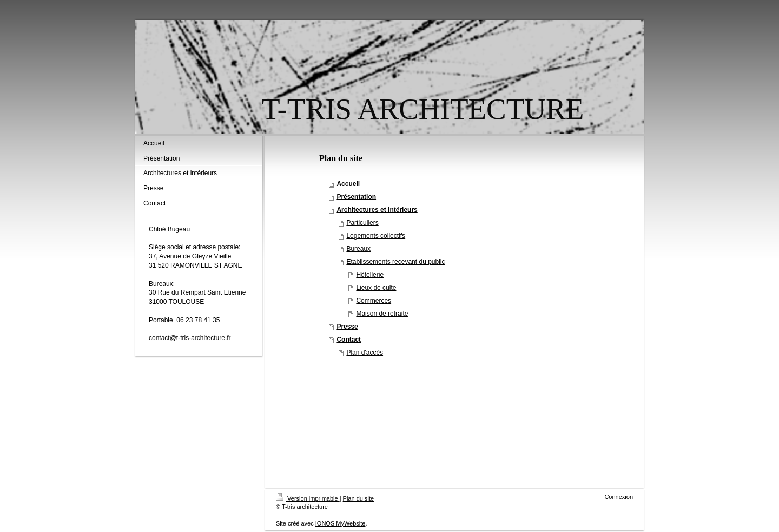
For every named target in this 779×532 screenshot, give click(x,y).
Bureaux (358, 249)
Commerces (374, 301)
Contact (349, 340)
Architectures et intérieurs (377, 210)
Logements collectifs (376, 236)
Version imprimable (308, 498)
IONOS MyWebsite (341, 523)
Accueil (348, 184)
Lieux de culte (376, 288)
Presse (347, 327)
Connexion (619, 497)
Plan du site (358, 498)
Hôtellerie (370, 275)
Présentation (356, 197)
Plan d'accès (365, 353)
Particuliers (362, 223)
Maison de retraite (382, 314)
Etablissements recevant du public (395, 262)
